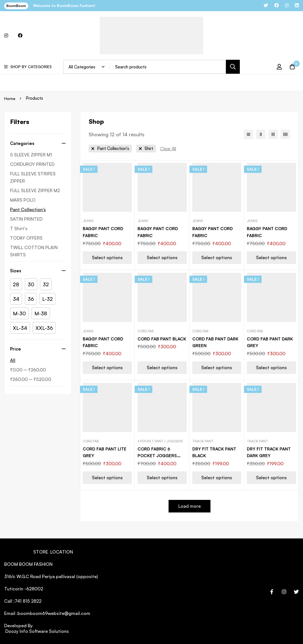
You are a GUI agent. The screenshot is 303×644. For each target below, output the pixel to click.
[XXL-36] (44, 328)
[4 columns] (285, 134)
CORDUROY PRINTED (32, 164)
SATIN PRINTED (26, 219)
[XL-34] (20, 328)
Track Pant (203, 440)
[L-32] (48, 299)
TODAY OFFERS (26, 238)
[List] (248, 134)
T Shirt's (19, 228)
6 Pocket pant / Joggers (160, 440)
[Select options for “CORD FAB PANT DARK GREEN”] (217, 367)
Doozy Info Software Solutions (36, 630)
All (13, 360)
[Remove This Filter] (168, 149)
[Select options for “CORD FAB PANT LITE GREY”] (107, 477)
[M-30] (19, 313)
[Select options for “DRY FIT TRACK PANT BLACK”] (217, 477)
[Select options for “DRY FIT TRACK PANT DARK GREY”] (271, 477)
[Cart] (292, 67)
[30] (31, 284)
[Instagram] (284, 591)
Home (10, 98)
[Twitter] (296, 591)
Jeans (88, 221)
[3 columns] (273, 134)
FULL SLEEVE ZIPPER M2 (35, 190)
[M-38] (41, 313)
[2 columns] (261, 134)
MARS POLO (23, 200)
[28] (16, 284)
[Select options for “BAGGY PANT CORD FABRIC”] (107, 257)
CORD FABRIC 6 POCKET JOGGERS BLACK (158, 455)
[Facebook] (272, 591)
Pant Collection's (28, 209)
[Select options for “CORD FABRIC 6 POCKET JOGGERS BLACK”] (162, 477)
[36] (31, 299)
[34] (16, 299)
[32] (46, 284)
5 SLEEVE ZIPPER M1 (31, 155)
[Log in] (278, 67)
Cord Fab (146, 331)
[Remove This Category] (110, 149)
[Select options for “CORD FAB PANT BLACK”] (162, 367)
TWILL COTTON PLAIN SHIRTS (34, 251)
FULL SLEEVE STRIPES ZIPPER (33, 177)
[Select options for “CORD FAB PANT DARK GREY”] (271, 367)
